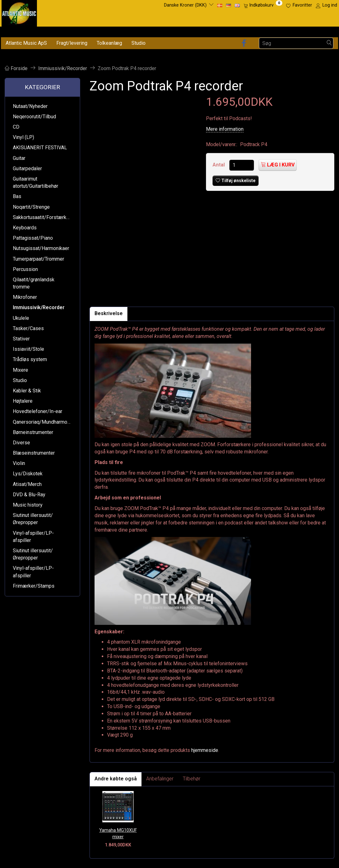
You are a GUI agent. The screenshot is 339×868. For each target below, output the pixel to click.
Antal (219, 165)
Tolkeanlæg (109, 43)
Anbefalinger (160, 779)
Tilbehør (192, 779)
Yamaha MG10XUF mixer (118, 834)
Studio (139, 43)
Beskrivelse (109, 313)
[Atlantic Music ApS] (19, 12)
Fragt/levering (72, 43)
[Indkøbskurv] (263, 5)
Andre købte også (116, 779)
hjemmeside (205, 750)
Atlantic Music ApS (26, 43)
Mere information (225, 129)
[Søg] (329, 43)
